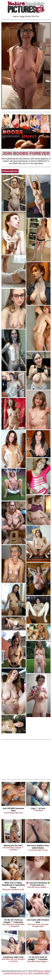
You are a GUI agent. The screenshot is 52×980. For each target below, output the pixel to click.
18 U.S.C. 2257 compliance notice (34, 973)
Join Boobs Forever (26, 153)
